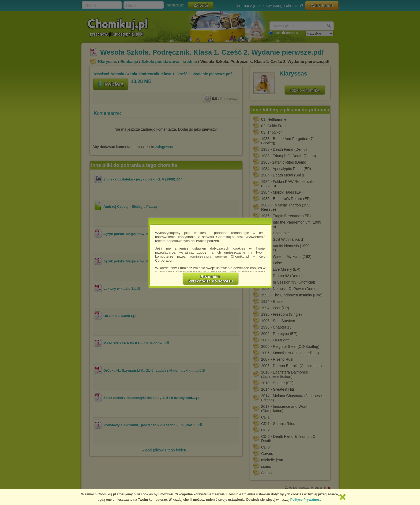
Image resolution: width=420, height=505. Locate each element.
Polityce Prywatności (306, 500)
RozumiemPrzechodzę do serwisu (211, 279)
